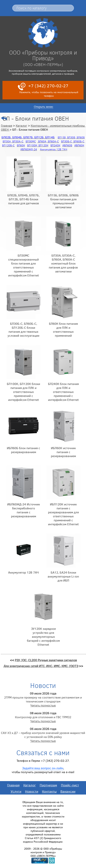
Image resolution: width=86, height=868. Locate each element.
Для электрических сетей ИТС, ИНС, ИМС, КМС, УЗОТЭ (41, 666)
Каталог (21, 125)
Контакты (49, 791)
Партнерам (48, 785)
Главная (7, 125)
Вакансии (68, 791)
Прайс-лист (70, 785)
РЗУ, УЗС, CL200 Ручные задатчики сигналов (46, 660)
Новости (32, 791)
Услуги (16, 791)
